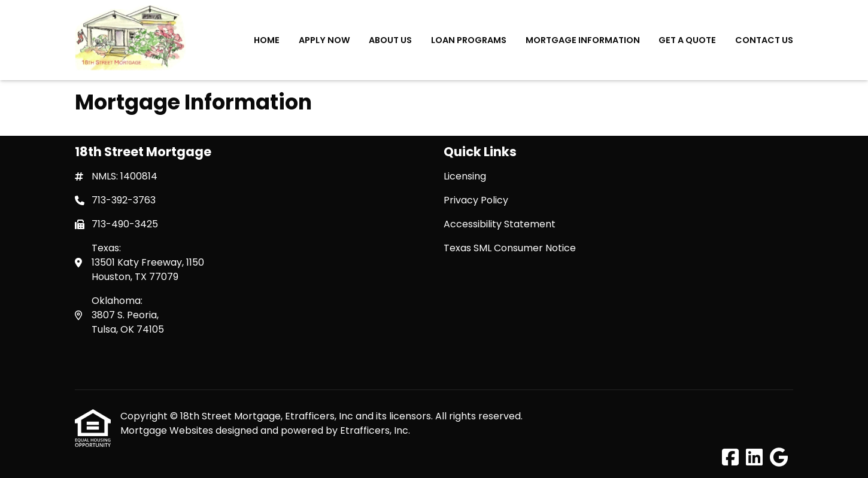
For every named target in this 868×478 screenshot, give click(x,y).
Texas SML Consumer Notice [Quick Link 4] (510, 248)
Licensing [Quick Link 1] (465, 176)
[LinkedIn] (754, 458)
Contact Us (764, 40)
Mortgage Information (583, 40)
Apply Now (324, 40)
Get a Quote (687, 40)
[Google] (779, 458)
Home (267, 40)
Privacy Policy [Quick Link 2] (476, 200)
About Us (390, 40)
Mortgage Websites (168, 430)
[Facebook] (730, 458)
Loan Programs (469, 40)
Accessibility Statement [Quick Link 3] (500, 224)
